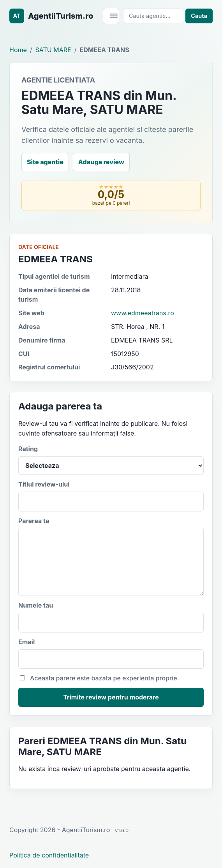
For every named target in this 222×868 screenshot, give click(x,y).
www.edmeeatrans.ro (143, 313)
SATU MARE (53, 50)
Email (111, 654)
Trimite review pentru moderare (111, 697)
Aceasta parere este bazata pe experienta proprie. (100, 678)
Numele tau (111, 617)
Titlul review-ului (111, 496)
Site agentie (45, 162)
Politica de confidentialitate (49, 855)
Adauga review (101, 162)
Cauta (199, 16)
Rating (111, 460)
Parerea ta (111, 557)
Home (18, 50)
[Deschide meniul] (111, 16)
